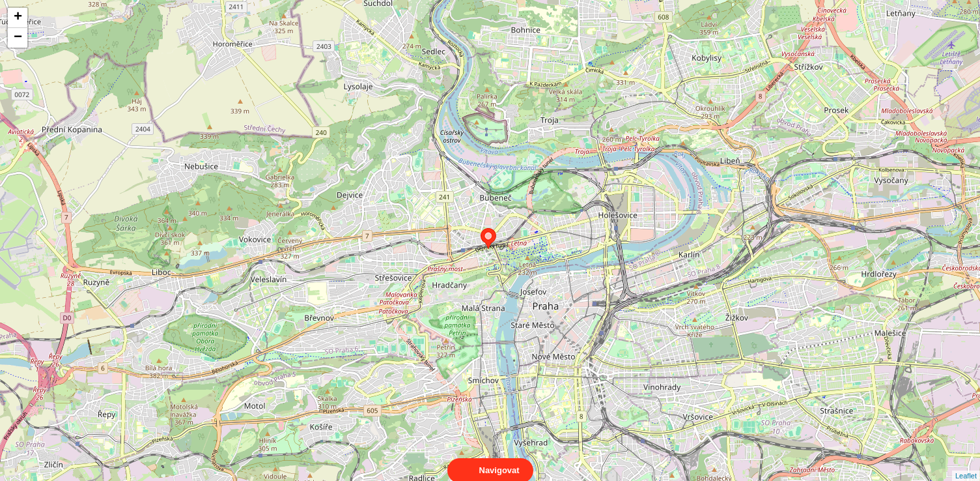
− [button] (18, 38)
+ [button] (18, 18)
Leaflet (966, 464)
